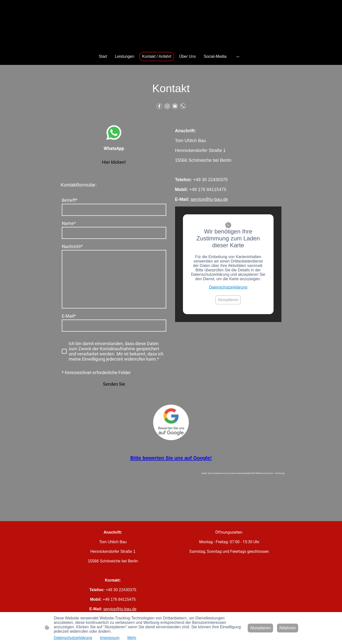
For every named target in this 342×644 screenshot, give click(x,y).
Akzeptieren (228, 300)
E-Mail (69, 316)
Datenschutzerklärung (228, 287)
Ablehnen (288, 628)
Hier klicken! (114, 162)
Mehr (132, 638)
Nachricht (72, 246)
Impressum (110, 638)
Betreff (70, 200)
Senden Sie (114, 384)
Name (69, 223)
